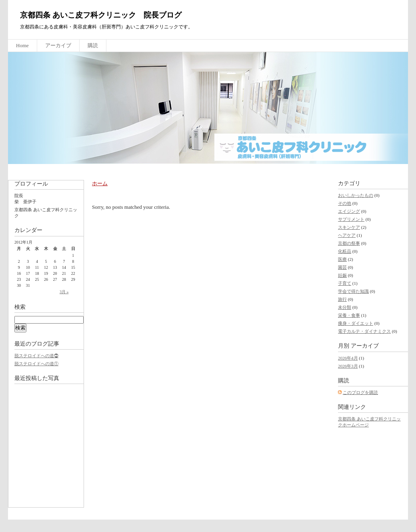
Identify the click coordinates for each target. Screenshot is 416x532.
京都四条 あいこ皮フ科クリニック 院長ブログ (101, 15)
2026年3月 (348, 366)
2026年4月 (348, 358)
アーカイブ (58, 45)
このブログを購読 (360, 392)
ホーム (100, 183)
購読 (93, 45)
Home (22, 45)
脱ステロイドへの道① (36, 364)
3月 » (64, 292)
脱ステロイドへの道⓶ (36, 356)
